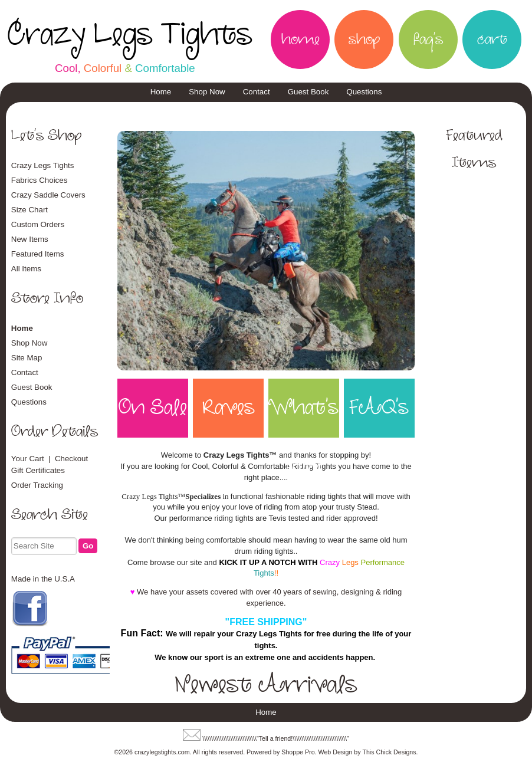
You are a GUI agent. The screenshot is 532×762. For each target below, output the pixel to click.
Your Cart (28, 459)
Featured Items (38, 254)
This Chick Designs (389, 752)
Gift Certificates (38, 470)
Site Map (27, 358)
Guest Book (308, 92)
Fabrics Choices (40, 180)
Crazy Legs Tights (130, 35)
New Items (30, 239)
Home (161, 92)
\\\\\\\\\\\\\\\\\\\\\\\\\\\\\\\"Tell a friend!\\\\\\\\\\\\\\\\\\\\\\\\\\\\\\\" (276, 738)
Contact (257, 92)
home (301, 40)
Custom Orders (38, 224)
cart (492, 40)
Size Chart (29, 210)
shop (364, 40)
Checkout (71, 459)
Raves (229, 408)
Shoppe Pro (298, 752)
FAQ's (379, 408)
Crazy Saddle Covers (48, 195)
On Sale (153, 408)
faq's (428, 40)
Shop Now (207, 92)
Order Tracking (37, 485)
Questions (364, 92)
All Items (26, 269)
